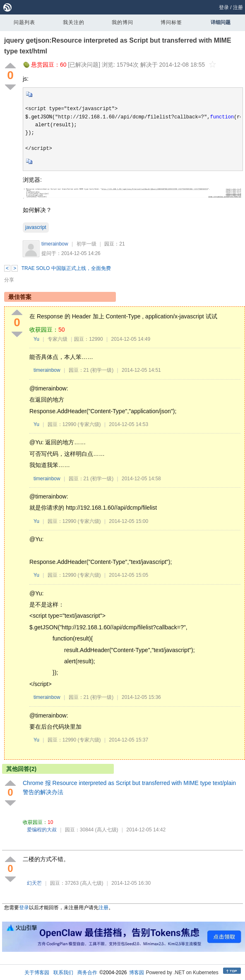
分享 (9, 280)
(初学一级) (102, 370)
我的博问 (122, 22)
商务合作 (87, 973)
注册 (238, 7)
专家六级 (58, 339)
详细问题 (221, 22)
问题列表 (24, 22)
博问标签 (171, 22)
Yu (36, 339)
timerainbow (55, 244)
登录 (224, 7)
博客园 (137, 973)
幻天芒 (34, 883)
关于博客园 (37, 973)
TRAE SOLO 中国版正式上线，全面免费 (66, 268)
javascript (36, 227)
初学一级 (86, 244)
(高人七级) (107, 830)
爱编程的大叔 (42, 830)
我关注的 (74, 22)
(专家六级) (89, 424)
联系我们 (63, 973)
